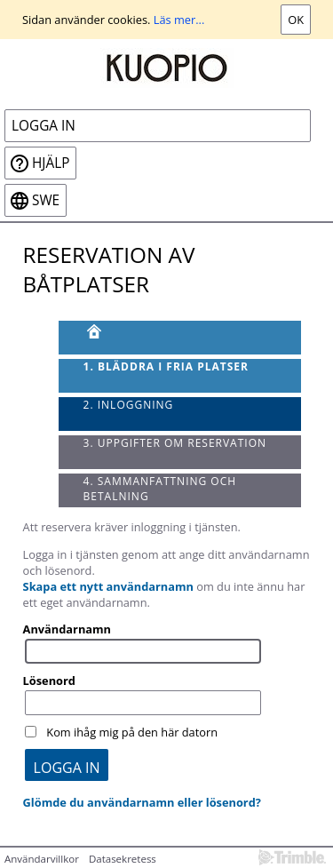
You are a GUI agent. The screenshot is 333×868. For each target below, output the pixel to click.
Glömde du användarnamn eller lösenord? (142, 802)
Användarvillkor (42, 859)
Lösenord (49, 681)
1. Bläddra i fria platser (166, 366)
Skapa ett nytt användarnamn (108, 586)
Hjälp (51, 163)
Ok (296, 20)
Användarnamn (67, 629)
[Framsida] (180, 338)
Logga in (44, 126)
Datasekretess (123, 859)
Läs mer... (179, 20)
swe (46, 200)
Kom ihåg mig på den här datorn (132, 732)
